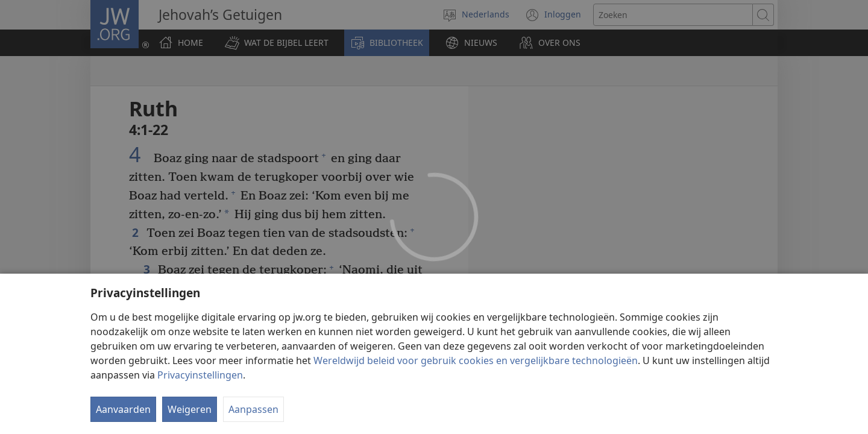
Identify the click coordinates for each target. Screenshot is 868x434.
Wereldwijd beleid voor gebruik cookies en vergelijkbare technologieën (476, 360)
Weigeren (190, 409)
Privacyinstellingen (200, 375)
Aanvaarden (123, 409)
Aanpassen (253, 409)
